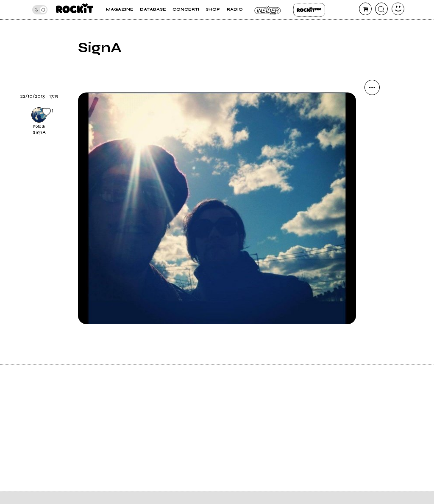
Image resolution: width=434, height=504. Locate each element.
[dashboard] (398, 9)
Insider (268, 10)
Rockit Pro (309, 10)
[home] (75, 10)
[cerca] (381, 9)
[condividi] (372, 87)
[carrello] (365, 9)
